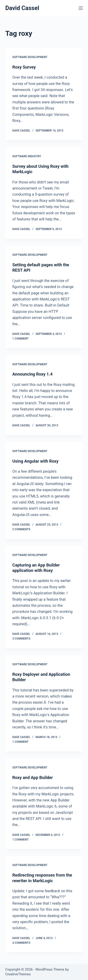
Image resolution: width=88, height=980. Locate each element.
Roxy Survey (24, 67)
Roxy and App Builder (33, 777)
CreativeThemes (18, 974)
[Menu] (81, 8)
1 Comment (21, 339)
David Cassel (22, 8)
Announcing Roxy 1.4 (33, 374)
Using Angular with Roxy (36, 461)
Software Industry (27, 156)
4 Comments (21, 943)
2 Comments (21, 529)
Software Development (30, 57)
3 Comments (21, 639)
